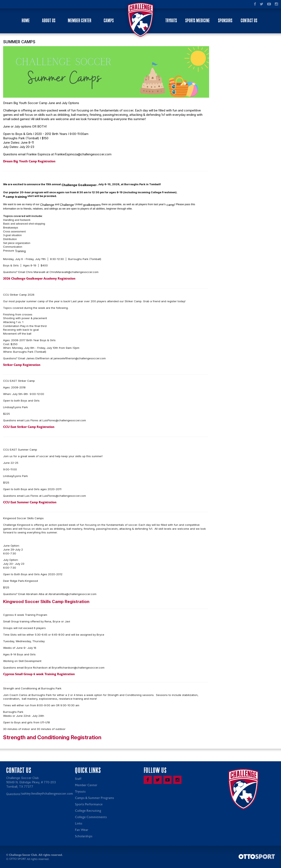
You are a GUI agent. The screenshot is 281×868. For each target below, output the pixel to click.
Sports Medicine (197, 21)
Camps (109, 21)
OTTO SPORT (18, 860)
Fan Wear (82, 831)
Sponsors (225, 21)
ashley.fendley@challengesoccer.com (47, 794)
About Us (49, 21)
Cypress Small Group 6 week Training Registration (39, 675)
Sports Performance (89, 805)
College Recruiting (88, 811)
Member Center (80, 21)
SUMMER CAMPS (19, 42)
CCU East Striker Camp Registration (29, 428)
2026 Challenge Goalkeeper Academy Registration (39, 279)
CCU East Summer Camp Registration (30, 503)
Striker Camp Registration (22, 365)
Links (79, 824)
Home (26, 21)
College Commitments (91, 818)
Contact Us (249, 21)
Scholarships (84, 837)
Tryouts (171, 21)
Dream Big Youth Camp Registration (29, 162)
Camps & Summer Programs (94, 799)
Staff (78, 780)
